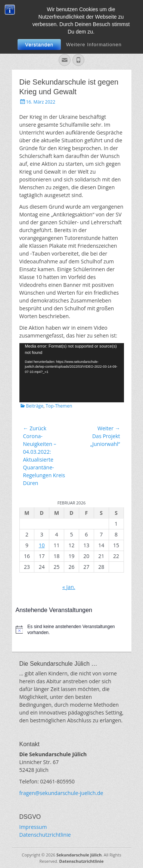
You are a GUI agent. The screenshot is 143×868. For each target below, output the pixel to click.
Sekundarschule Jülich (79, 855)
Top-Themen (59, 406)
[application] (72, 373)
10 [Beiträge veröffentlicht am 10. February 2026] (42, 545)
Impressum (33, 827)
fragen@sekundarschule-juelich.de (61, 793)
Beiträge (35, 406)
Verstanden (39, 45)
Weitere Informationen (94, 45)
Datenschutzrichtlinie (45, 835)
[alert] (72, 630)
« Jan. (69, 587)
